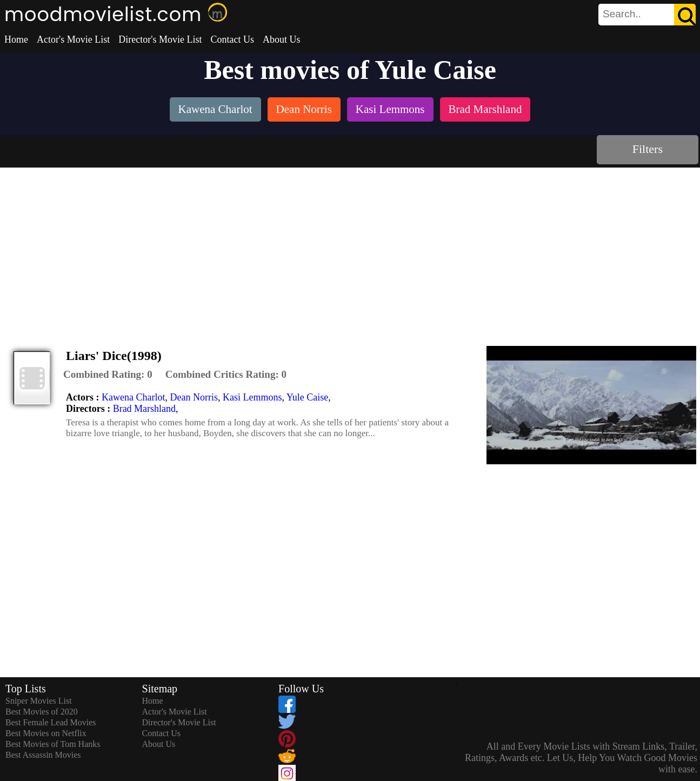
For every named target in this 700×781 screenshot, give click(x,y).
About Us (282, 39)
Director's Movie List (160, 39)
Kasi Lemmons (252, 397)
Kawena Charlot (133, 397)
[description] (108, 375)
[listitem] (215, 111)
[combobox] (623, 14)
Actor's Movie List (73, 39)
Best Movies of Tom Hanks (53, 744)
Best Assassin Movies (43, 755)
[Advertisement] (350, 249)
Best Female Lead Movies (51, 722)
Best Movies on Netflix (46, 733)
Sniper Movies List (39, 701)
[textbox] (623, 14)
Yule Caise (307, 397)
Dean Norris (194, 397)
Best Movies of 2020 (42, 712)
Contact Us (232, 39)
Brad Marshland (144, 409)
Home (16, 39)
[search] (647, 15)
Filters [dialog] (648, 149)
